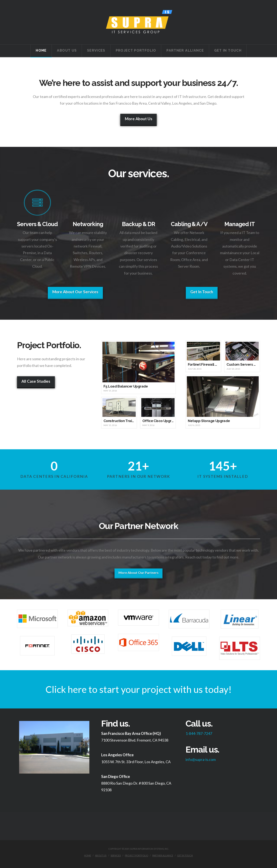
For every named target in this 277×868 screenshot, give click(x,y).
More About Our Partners (138, 573)
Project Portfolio (137, 855)
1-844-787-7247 (199, 733)
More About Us (139, 119)
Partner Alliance (163, 855)
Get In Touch (202, 292)
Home (88, 855)
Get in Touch (185, 855)
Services (116, 855)
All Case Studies (36, 381)
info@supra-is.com (201, 759)
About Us (101, 855)
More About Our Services (75, 292)
